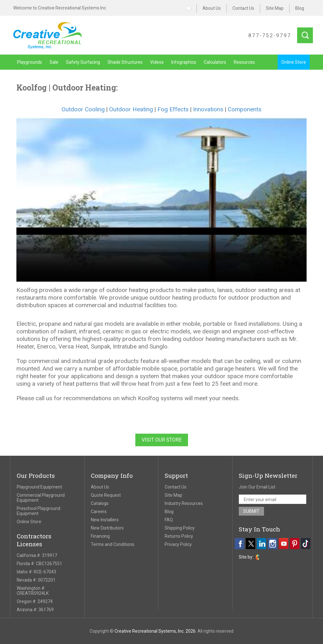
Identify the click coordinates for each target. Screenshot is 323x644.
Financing (100, 536)
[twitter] (250, 544)
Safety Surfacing (83, 62)
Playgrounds (29, 62)
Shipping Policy (180, 528)
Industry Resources (184, 503)
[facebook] (239, 544)
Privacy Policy (178, 544)
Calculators (215, 62)
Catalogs (100, 503)
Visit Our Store (162, 440)
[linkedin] (261, 544)
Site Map (275, 8)
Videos (157, 62)
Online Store (294, 62)
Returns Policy (179, 536)
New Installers (105, 520)
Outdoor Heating (131, 109)
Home (191, 8)
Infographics (184, 62)
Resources (244, 62)
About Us (212, 8)
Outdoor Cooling (83, 109)
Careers (99, 512)
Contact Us (243, 8)
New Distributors (107, 528)
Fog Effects (173, 109)
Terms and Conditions (113, 544)
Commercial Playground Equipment (41, 498)
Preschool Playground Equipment (38, 511)
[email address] (273, 499)
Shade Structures (125, 62)
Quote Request (106, 495)
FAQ (169, 520)
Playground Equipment (39, 487)
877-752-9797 (270, 35)
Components (245, 109)
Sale (54, 62)
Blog (300, 8)
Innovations (208, 109)
